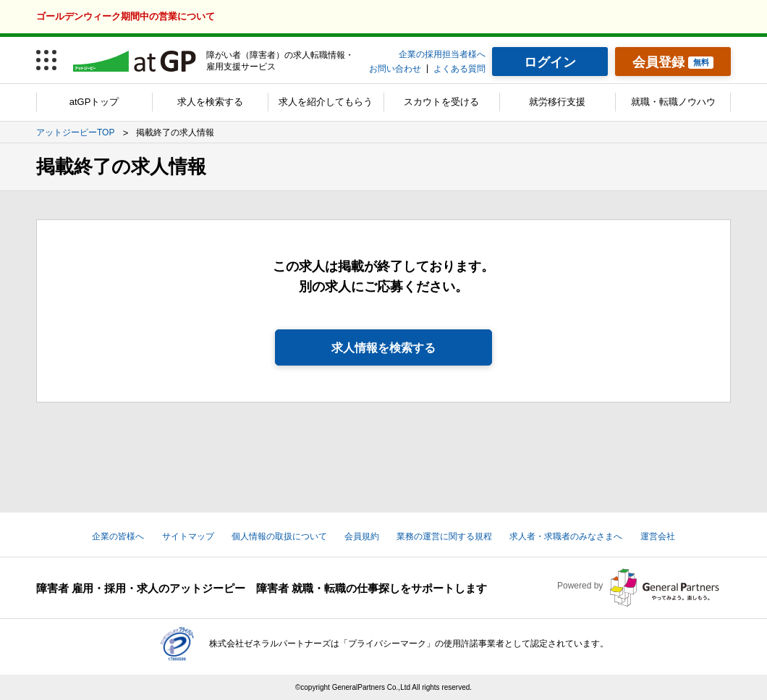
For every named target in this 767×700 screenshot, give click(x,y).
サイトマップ (188, 536)
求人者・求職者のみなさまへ (566, 536)
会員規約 (362, 536)
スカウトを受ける (441, 102)
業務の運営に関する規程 (444, 536)
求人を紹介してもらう (326, 102)
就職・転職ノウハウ (673, 102)
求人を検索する (210, 102)
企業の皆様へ (118, 536)
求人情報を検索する (383, 348)
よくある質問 (459, 69)
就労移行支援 (557, 102)
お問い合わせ (395, 69)
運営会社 (658, 536)
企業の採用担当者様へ (442, 54)
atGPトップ (94, 102)
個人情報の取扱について (279, 536)
